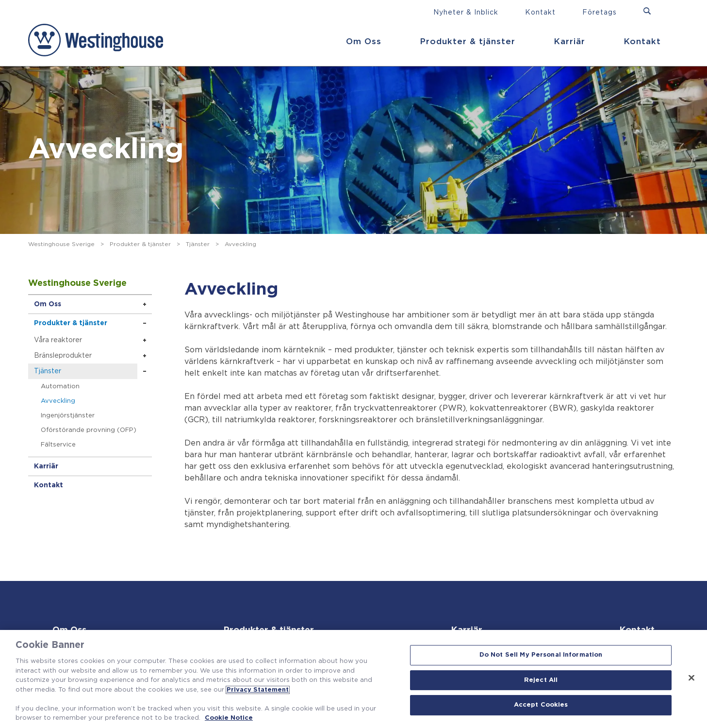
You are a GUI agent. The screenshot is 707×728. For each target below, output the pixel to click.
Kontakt (642, 41)
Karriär (569, 41)
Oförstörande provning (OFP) (89, 430)
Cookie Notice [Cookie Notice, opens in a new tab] (229, 718)
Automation (60, 387)
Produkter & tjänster (468, 41)
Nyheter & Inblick (466, 13)
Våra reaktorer (58, 340)
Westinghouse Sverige (61, 244)
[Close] (691, 678)
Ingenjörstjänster (68, 416)
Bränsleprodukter (63, 356)
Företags (600, 13)
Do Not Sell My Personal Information (541, 655)
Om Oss (364, 41)
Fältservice (58, 445)
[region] (353, 679)
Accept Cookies (541, 705)
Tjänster (198, 244)
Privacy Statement (258, 690)
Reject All (541, 680)
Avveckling (58, 401)
